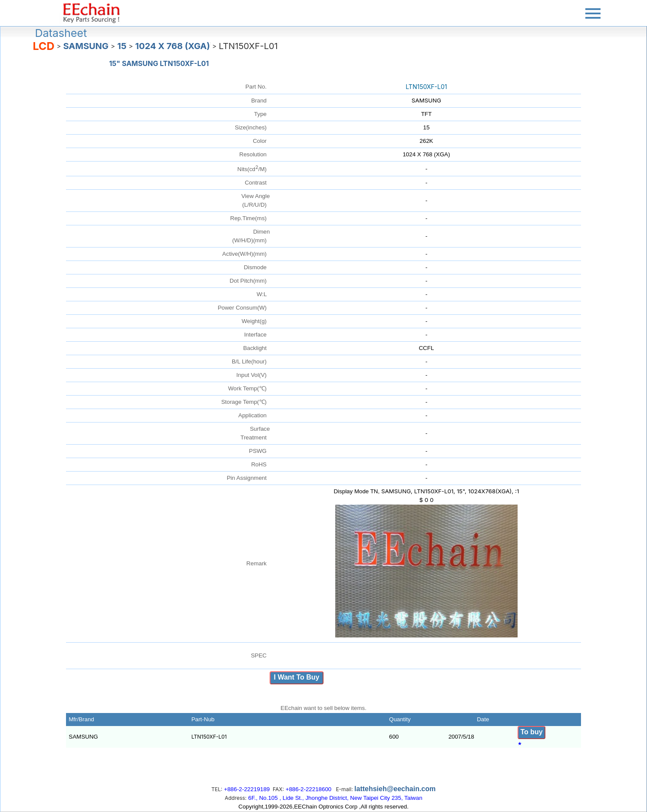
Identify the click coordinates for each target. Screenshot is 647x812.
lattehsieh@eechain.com (395, 789)
